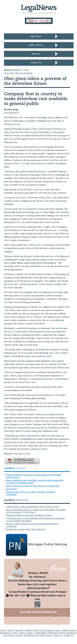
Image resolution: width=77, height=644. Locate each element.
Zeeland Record (31, 635)
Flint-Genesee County (51, 630)
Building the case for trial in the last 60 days (26, 529)
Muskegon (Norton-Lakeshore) (62, 633)
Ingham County (69, 630)
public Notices (36, 45)
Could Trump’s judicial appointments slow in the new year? (33, 507)
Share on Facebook (24, 73)
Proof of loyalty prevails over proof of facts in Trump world (33, 486)
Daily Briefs (12, 489)
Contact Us (69, 635)
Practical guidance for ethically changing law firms (29, 515)
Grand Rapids (41, 633)
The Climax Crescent (13, 635)
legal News (36, 36)
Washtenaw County (9, 633)
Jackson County (26, 633)
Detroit (11, 630)
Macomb (19, 630)
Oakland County (32, 630)
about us (36, 54)
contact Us (36, 62)
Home (3, 630)
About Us (58, 635)
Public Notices (46, 635)
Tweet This (9, 73)
